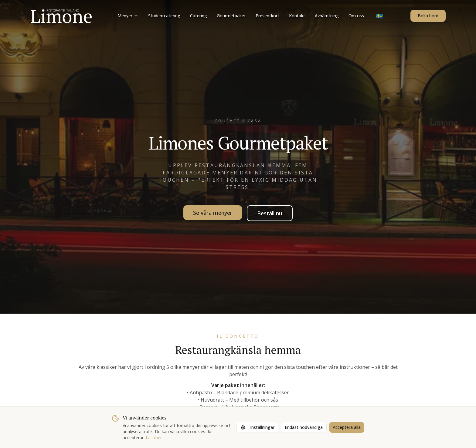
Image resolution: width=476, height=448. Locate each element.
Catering (199, 16)
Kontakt (297, 16)
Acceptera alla (347, 427)
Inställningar (257, 427)
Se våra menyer (213, 213)
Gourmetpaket (231, 16)
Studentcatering (164, 16)
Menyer (128, 16)
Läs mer (154, 438)
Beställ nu (270, 213)
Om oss (356, 16)
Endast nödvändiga (304, 427)
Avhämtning (327, 16)
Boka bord (428, 16)
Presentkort (267, 16)
